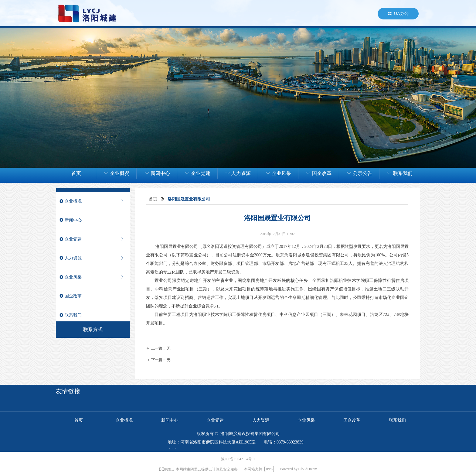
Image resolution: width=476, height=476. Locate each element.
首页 (153, 199)
